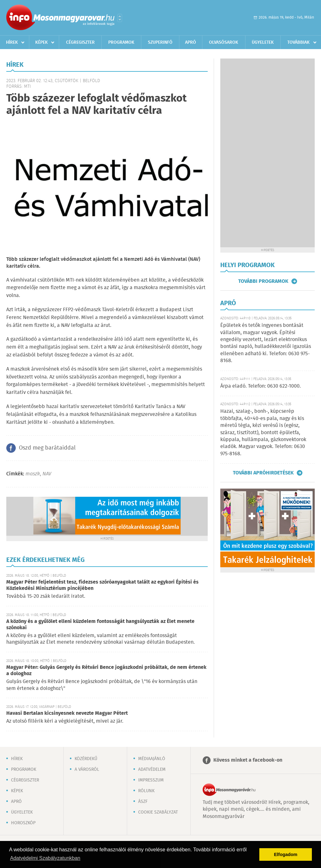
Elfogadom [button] (286, 854)
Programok (121, 42)
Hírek (12, 42)
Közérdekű (86, 759)
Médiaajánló (152, 759)
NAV (47, 474)
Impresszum (151, 780)
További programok (263, 281)
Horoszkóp (23, 823)
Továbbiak (298, 42)
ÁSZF (143, 802)
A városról (87, 770)
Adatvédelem (152, 770)
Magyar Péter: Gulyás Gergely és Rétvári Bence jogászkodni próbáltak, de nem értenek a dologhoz (106, 671)
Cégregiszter (80, 42)
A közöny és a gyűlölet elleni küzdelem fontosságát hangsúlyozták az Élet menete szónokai (100, 625)
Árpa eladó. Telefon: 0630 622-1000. (261, 386)
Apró (191, 42)
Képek (42, 42)
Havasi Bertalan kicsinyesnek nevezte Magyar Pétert (67, 713)
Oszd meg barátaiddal (47, 448)
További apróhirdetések (263, 473)
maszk (33, 474)
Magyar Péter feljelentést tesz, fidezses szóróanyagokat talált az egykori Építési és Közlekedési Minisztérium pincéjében (102, 585)
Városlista (120, 18)
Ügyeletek (263, 42)
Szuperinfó (160, 42)
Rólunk (146, 791)
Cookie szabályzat (158, 812)
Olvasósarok (224, 42)
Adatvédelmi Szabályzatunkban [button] (45, 858)
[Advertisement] (267, 153)
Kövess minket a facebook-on (248, 760)
